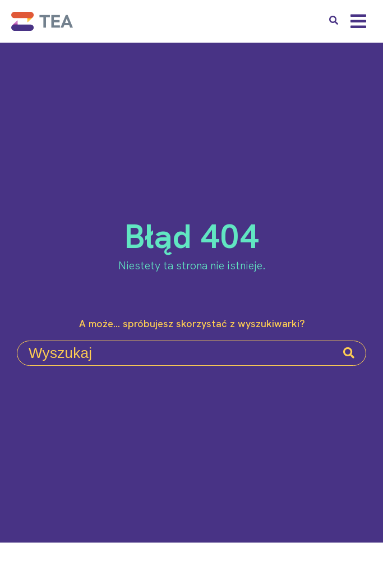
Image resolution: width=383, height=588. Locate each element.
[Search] (349, 353)
